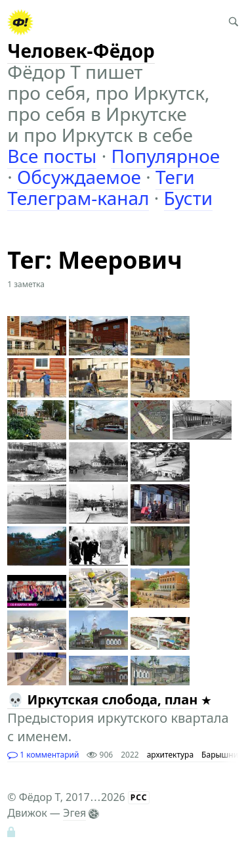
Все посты (52, 156)
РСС (139, 797)
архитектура (170, 755)
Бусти (189, 198)
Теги (175, 177)
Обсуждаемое (79, 177)
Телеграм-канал (78, 198)
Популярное (165, 156)
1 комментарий (43, 755)
